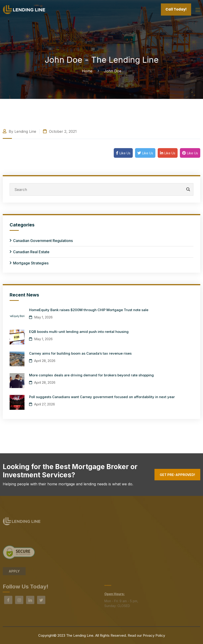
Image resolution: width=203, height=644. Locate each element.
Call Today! (176, 9)
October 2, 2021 (60, 131)
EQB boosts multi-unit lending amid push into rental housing (79, 332)
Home (88, 71)
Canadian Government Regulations (43, 241)
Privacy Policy (154, 635)
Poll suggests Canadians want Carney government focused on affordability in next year (102, 397)
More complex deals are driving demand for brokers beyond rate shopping (91, 375)
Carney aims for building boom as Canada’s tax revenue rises (80, 353)
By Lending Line (19, 131)
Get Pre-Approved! (177, 475)
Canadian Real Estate (31, 252)
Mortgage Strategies (31, 263)
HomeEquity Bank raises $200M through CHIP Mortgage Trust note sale (89, 310)
